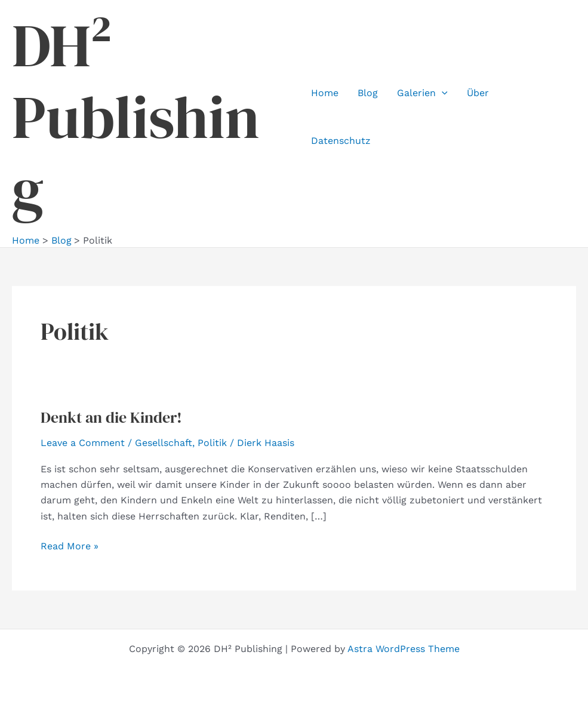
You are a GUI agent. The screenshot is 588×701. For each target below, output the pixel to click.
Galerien (422, 93)
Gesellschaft (164, 443)
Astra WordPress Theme (404, 649)
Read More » (70, 546)
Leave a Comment (83, 443)
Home (325, 93)
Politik (212, 443)
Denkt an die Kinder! (111, 417)
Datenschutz (341, 141)
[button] (442, 93)
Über (478, 93)
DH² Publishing (136, 117)
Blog (368, 93)
